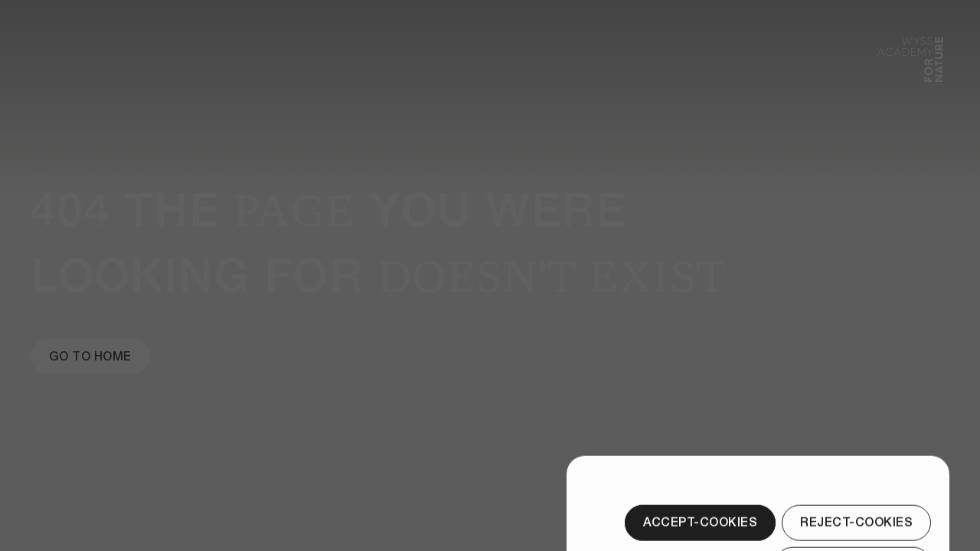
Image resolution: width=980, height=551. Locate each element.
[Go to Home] (90, 357)
